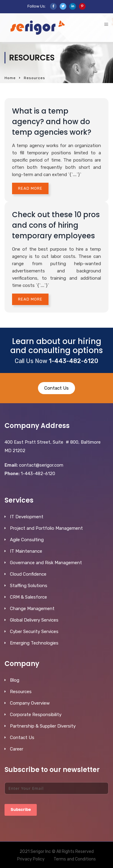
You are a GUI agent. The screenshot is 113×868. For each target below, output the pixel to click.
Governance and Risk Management (46, 563)
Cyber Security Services (34, 632)
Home (10, 78)
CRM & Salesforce (28, 597)
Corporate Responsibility (36, 715)
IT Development (27, 517)
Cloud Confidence (28, 574)
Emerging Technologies (34, 643)
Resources (21, 692)
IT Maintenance (26, 551)
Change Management (32, 609)
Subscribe (21, 810)
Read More (30, 188)
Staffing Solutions (29, 586)
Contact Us (56, 388)
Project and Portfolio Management (46, 528)
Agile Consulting (27, 540)
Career (17, 749)
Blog (15, 680)
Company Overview (30, 703)
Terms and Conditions (75, 859)
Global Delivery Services (34, 620)
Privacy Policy (31, 859)
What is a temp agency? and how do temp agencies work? (52, 122)
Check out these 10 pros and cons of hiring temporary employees (56, 225)
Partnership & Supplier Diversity (43, 726)
